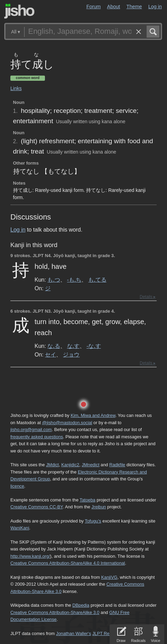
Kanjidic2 (70, 465)
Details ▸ (148, 297)
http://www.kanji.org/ (30, 556)
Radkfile (117, 465)
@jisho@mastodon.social (67, 423)
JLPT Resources (109, 633)
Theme (134, 7)
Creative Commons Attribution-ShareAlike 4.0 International (68, 563)
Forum (94, 7)
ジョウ (71, 354)
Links (16, 88)
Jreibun (99, 507)
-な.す (94, 346)
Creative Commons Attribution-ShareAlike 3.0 (55, 612)
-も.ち (74, 280)
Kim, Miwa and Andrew (93, 415)
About (114, 7)
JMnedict (90, 465)
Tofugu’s (93, 521)
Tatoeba (87, 500)
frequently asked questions (37, 437)
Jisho (19, 11)
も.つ (54, 280)
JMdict (52, 465)
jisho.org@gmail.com (31, 430)
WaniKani (20, 528)
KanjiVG (109, 577)
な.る (54, 346)
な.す (73, 346)
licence (17, 486)
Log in (155, 7)
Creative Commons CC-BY (36, 507)
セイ (50, 354)
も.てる (97, 280)
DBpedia (81, 605)
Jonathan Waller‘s (73, 633)
